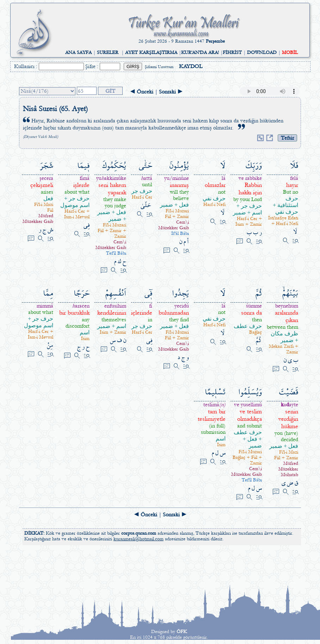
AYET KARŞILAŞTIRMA (151, 53)
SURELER (108, 53)
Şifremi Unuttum (159, 67)
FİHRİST (232, 53)
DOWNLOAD (262, 53)
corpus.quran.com (139, 533)
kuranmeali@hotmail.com (139, 539)
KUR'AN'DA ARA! (200, 53)
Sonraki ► (171, 92)
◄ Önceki (141, 92)
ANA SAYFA (78, 53)
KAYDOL (191, 66)
